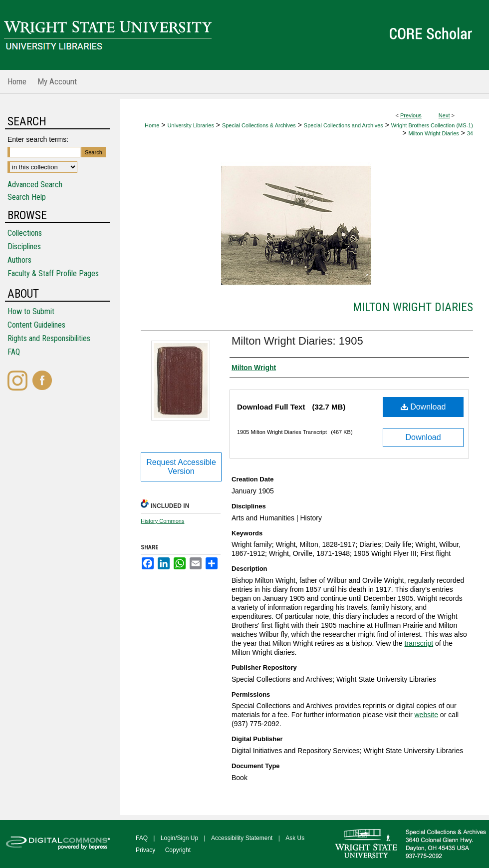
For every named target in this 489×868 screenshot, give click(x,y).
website (426, 715)
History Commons (162, 521)
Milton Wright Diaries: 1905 (297, 341)
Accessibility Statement (242, 838)
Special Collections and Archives (344, 125)
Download (423, 407)
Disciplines (24, 246)
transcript (419, 643)
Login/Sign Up (179, 838)
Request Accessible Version (181, 467)
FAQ (14, 352)
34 (470, 133)
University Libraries (191, 125)
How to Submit (31, 311)
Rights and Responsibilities (49, 338)
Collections (25, 233)
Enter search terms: (38, 139)
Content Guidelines (36, 325)
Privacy (145, 850)
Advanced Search (35, 185)
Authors (19, 260)
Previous (411, 115)
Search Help (27, 197)
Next (444, 115)
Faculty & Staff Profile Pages (53, 273)
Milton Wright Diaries (434, 133)
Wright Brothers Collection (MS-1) (432, 125)
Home (152, 125)
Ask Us (295, 838)
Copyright (178, 850)
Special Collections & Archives (259, 125)
